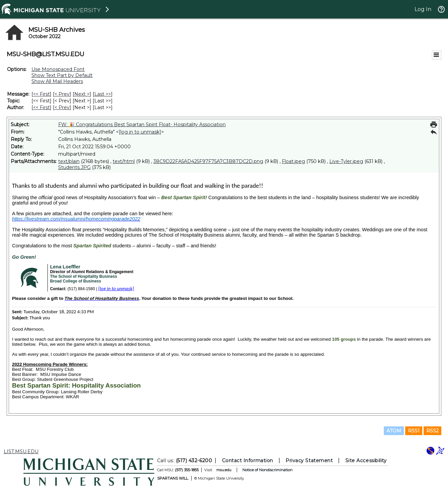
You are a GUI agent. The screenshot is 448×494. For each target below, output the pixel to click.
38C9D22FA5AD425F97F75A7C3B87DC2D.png (208, 161)
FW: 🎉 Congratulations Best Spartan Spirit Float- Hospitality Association (142, 125)
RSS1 (414, 431)
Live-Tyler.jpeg (346, 161)
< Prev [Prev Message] (62, 94)
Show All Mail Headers (57, 81)
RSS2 (432, 431)
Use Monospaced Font (58, 69)
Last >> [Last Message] (103, 94)
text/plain (69, 161)
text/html (124, 161)
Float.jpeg (293, 161)
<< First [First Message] (41, 94)
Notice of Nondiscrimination (267, 470)
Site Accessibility (366, 461)
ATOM (394, 431)
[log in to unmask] (140, 132)
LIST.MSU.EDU (21, 451)
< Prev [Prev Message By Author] (62, 107)
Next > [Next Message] (82, 94)
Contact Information (248, 461)
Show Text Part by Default (62, 75)
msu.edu (224, 470)
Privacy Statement (309, 461)
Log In (423, 9)
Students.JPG (74, 167)
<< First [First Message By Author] (41, 107)
